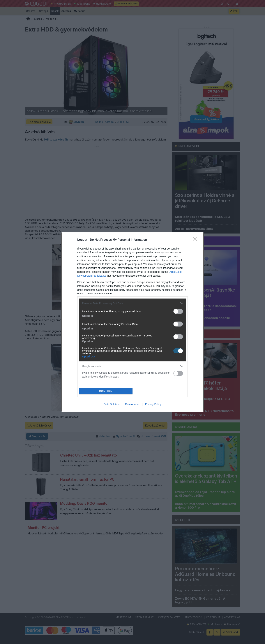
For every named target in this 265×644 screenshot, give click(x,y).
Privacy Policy (153, 404)
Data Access (132, 404)
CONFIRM (106, 391)
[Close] (196, 240)
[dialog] (132, 322)
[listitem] (132, 303)
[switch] (178, 311)
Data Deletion (112, 404)
